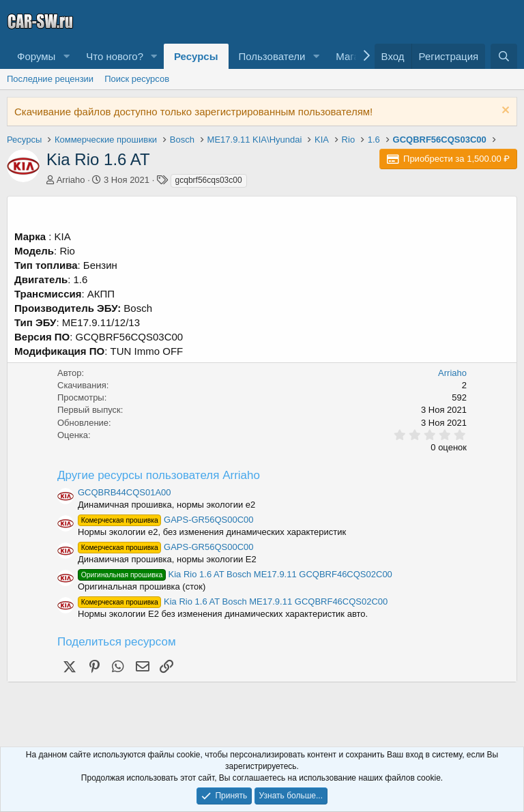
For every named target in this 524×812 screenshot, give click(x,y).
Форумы (36, 56)
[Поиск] (504, 56)
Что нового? (115, 56)
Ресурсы (196, 56)
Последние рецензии (50, 79)
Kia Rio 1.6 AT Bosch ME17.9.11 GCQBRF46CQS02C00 (235, 574)
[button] (66, 56)
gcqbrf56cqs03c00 (209, 180)
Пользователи (272, 56)
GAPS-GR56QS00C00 (166, 520)
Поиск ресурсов (137, 79)
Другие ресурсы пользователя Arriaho (159, 475)
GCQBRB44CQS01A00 (125, 492)
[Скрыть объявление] (504, 112)
